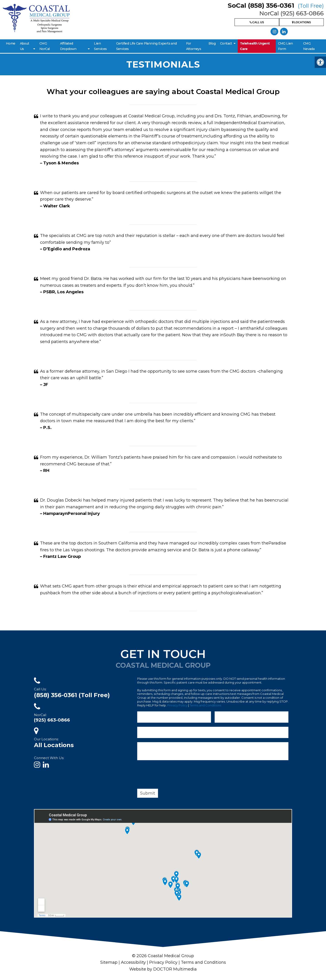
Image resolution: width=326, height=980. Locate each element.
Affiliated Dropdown (68, 46)
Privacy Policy (177, 705)
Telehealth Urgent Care (255, 46)
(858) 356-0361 (72, 695)
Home (11, 43)
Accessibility (133, 962)
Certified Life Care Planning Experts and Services (146, 46)
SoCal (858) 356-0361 (276, 5)
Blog (212, 43)
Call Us (257, 23)
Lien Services (100, 46)
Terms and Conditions (205, 705)
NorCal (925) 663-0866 (291, 13)
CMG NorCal (44, 46)
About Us (25, 46)
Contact (226, 43)
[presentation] (172, 775)
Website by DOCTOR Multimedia (163, 969)
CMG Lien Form (285, 46)
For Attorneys (194, 46)
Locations (302, 23)
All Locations (54, 745)
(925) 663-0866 (52, 720)
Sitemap (109, 962)
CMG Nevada (309, 46)
